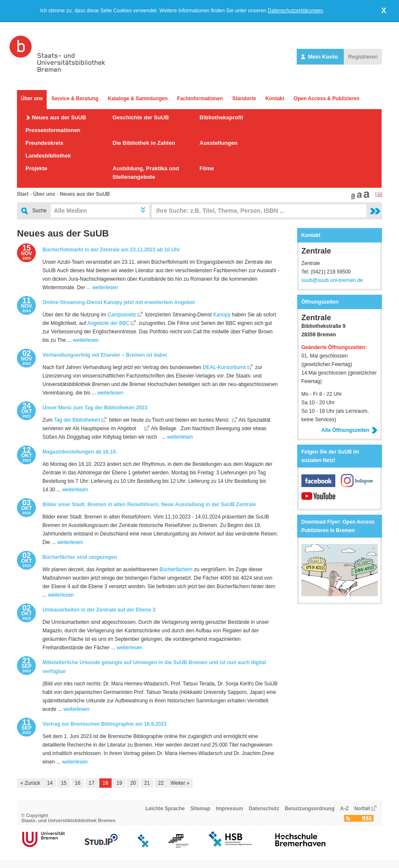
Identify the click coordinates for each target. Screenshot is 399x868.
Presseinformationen (53, 130)
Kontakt (275, 99)
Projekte (36, 168)
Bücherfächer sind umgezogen (80, 557)
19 (119, 783)
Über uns (32, 99)
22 (161, 783)
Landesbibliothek (48, 156)
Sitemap (201, 809)
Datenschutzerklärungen (295, 11)
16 (77, 783)
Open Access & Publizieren (327, 99)
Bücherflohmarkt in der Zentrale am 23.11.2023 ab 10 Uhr (111, 250)
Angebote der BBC (108, 323)
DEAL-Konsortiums (225, 367)
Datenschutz (264, 809)
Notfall (362, 809)
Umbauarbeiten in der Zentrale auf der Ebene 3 (99, 610)
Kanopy (222, 315)
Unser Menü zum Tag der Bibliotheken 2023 (95, 408)
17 (91, 783)
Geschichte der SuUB (141, 117)
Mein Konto (320, 57)
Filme (207, 168)
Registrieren (363, 57)
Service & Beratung (75, 99)
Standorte (244, 99)
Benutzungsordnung (310, 809)
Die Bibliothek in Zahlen (144, 143)
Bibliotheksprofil (221, 117)
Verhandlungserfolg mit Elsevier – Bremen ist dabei (105, 355)
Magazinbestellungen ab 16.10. (80, 452)
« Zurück (30, 783)
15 (63, 783)
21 (147, 783)
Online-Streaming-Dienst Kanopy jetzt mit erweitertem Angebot (119, 302)
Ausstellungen (219, 143)
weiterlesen (105, 287)
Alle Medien (70, 211)
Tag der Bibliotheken (77, 420)
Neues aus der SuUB (59, 117)
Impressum (230, 809)
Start (23, 194)
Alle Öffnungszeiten (350, 430)
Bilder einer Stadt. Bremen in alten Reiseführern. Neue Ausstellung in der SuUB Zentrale (149, 504)
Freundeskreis (44, 143)
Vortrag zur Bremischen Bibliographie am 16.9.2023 (105, 724)
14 (50, 783)
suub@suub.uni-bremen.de (332, 280)
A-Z (344, 809)
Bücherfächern (176, 569)
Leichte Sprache (165, 809)
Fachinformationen (200, 99)
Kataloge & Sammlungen (138, 99)
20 (133, 783)
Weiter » (180, 783)
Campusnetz (122, 315)
